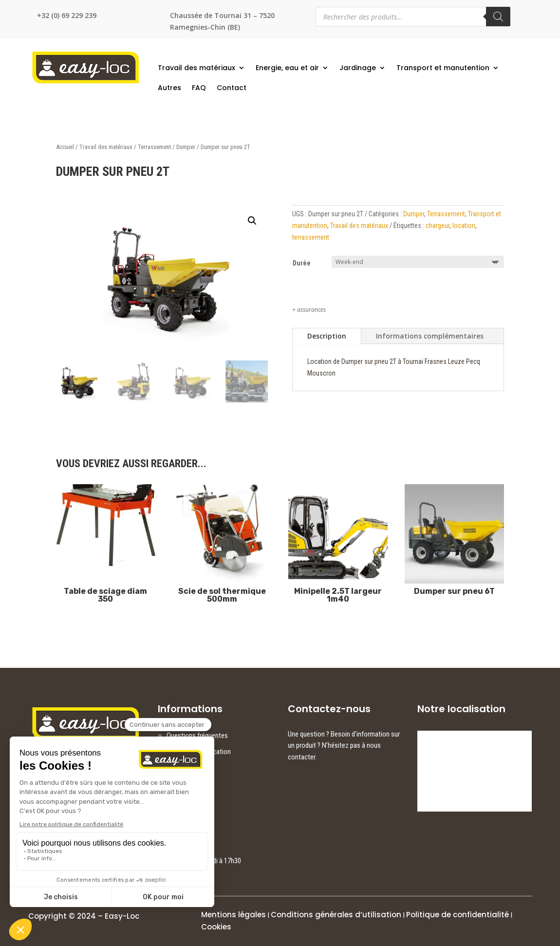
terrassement (311, 237)
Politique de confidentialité (457, 915)
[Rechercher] (498, 17)
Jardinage (358, 68)
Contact (232, 88)
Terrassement (154, 147)
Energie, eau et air (287, 68)
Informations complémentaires (430, 336)
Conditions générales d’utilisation (336, 915)
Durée (302, 263)
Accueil (65, 147)
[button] (252, 221)
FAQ (199, 88)
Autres (169, 88)
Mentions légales (233, 915)
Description (327, 336)
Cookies (216, 927)
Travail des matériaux (196, 68)
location (464, 226)
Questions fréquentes (197, 736)
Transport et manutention (443, 68)
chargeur (438, 226)
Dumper (186, 147)
